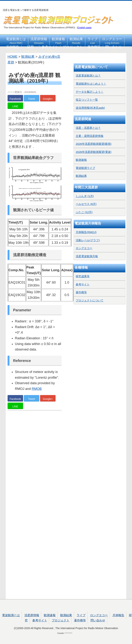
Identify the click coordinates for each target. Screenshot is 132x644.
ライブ (92, 41)
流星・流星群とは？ (88, 128)
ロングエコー (112, 41)
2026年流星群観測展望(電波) (94, 152)
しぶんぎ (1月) (85, 196)
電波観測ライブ (85, 168)
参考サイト (50, 49)
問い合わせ (114, 49)
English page (84, 28)
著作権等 (94, 49)
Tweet (31, 99)
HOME (13, 57)
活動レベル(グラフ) (88, 240)
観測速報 (58, 41)
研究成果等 (83, 276)
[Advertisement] (35, 505)
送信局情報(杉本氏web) (90, 108)
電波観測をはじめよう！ (91, 84)
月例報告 (13, 49)
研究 (30, 49)
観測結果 (76, 41)
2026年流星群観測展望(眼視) (94, 144)
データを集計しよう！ (90, 92)
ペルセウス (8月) (86, 204)
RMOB (37, 389)
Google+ (48, 99)
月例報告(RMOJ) (86, 232)
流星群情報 (39, 41)
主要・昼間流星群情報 (90, 136)
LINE (15, 106)
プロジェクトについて (90, 300)
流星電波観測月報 (87, 256)
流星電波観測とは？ (88, 76)
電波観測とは (16, 41)
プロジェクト (73, 49)
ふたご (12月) (84, 212)
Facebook (15, 99)
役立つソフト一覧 (87, 100)
